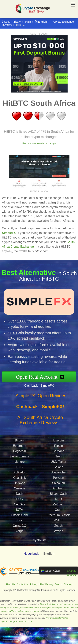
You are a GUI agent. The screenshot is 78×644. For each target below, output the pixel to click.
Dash (19, 495)
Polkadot (20, 474)
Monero (20, 463)
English (42, 22)
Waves (58, 532)
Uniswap (19, 484)
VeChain (59, 506)
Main (28, 22)
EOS (20, 500)
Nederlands (32, 554)
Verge (20, 532)
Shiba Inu (58, 484)
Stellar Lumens (19, 458)
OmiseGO (19, 527)
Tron (58, 458)
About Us (10, 584)
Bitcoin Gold (20, 516)
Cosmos (19, 490)
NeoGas (19, 506)
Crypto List (39, 540)
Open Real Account (38, 377)
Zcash (58, 527)
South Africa (11, 22)
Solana (58, 468)
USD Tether (58, 463)
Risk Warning (46, 584)
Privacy (34, 584)
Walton (59, 522)
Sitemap (68, 584)
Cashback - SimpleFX (40, 385)
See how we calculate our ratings (39, 143)
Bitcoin (20, 442)
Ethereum (19, 447)
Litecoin (59, 442)
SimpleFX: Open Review (40, 397)
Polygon (58, 479)
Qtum (59, 511)
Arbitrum (58, 490)
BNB (19, 468)
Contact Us (22, 584)
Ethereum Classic (59, 516)
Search (58, 584)
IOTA (20, 511)
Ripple (59, 447)
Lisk (20, 522)
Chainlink (20, 479)
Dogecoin (20, 452)
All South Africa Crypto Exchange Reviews (40, 421)
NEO (59, 500)
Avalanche (58, 474)
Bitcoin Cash (58, 495)
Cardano (59, 452)
